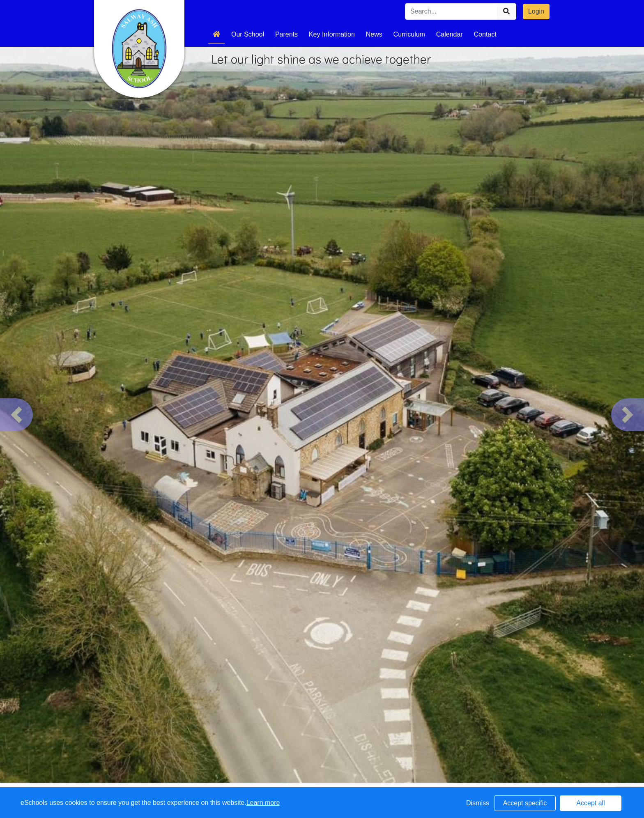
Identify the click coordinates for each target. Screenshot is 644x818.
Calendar (450, 34)
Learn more (263, 803)
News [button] (374, 34)
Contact (485, 34)
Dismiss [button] (478, 803)
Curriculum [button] (409, 34)
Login (536, 11)
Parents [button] (286, 34)
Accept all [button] (590, 803)
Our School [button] (248, 34)
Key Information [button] (332, 34)
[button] (16, 415)
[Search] (451, 11)
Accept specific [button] (525, 803)
